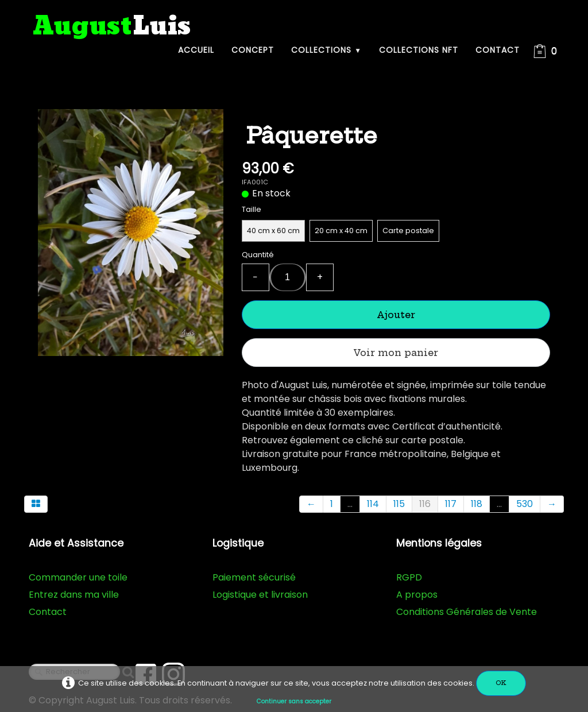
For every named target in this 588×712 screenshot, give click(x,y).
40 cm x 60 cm (273, 231)
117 (451, 504)
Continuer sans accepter (294, 701)
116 (425, 504)
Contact (498, 50)
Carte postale (408, 231)
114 (373, 504)
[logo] (112, 27)
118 (477, 504)
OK (501, 683)
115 (399, 504)
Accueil (196, 50)
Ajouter (396, 315)
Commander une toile (78, 577)
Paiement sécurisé (254, 577)
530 (525, 504)
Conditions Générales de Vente (467, 612)
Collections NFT (419, 50)
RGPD (409, 577)
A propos (417, 595)
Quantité (258, 255)
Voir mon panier (396, 353)
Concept (253, 50)
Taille (252, 209)
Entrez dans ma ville (74, 595)
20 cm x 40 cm (341, 231)
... (350, 504)
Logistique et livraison (260, 595)
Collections (326, 50)
